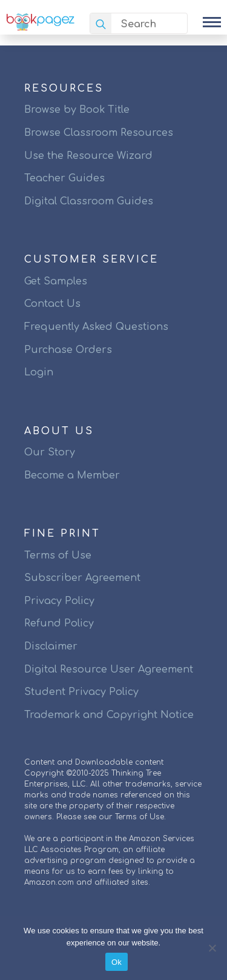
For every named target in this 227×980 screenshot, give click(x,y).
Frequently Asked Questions (96, 327)
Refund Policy (59, 623)
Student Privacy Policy (81, 692)
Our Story (50, 452)
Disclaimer (51, 646)
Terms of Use (58, 555)
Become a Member (72, 475)
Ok (117, 962)
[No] (212, 948)
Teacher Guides (64, 178)
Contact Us (52, 304)
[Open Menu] (212, 22)
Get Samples (56, 281)
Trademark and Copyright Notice (109, 715)
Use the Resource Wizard (88, 156)
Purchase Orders (68, 350)
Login (39, 372)
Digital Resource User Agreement (109, 670)
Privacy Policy (59, 601)
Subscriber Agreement (82, 578)
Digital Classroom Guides (89, 201)
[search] (101, 24)
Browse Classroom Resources (99, 133)
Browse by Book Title (77, 110)
